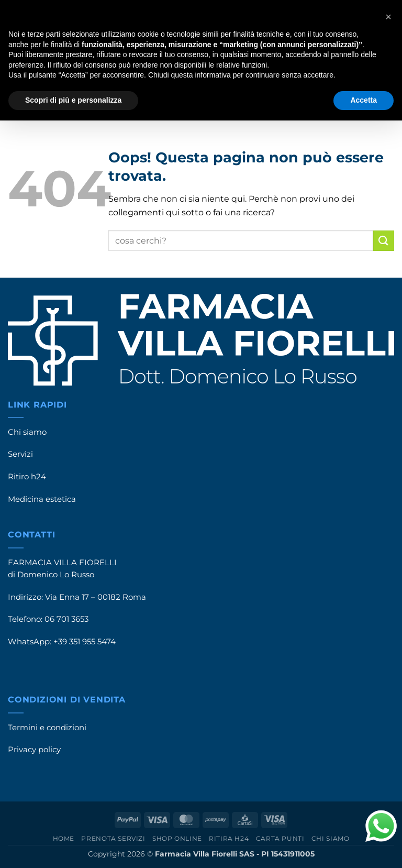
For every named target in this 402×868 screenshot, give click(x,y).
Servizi (20, 454)
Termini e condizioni (47, 728)
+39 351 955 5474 (85, 642)
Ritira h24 (229, 838)
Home (64, 838)
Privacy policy (34, 750)
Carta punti (280, 838)
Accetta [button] (364, 100)
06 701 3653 (66, 619)
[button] (388, 17)
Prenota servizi (113, 838)
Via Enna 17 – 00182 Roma (96, 597)
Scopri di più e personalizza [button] (73, 100)
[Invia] (384, 241)
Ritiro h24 (27, 477)
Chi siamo (27, 432)
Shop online (177, 838)
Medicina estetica (42, 499)
